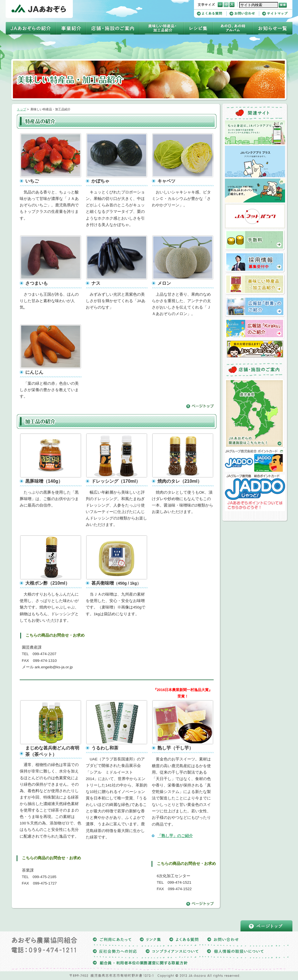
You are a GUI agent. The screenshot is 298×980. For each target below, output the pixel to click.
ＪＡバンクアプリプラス (255, 161)
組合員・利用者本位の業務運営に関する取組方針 (140, 964)
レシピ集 (198, 28)
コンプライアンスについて (172, 952)
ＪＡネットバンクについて (255, 191)
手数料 (255, 240)
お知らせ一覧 (273, 28)
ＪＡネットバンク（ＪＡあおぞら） (255, 216)
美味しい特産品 (162, 28)
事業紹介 (71, 28)
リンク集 (150, 940)
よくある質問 (212, 14)
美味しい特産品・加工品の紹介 (255, 284)
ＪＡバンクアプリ (255, 132)
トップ (22, 109)
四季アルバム (233, 28)
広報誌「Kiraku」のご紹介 (255, 329)
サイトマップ (275, 14)
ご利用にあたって (112, 940)
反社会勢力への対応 (115, 952)
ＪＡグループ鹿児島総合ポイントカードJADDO (255, 460)
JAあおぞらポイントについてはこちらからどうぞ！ (255, 493)
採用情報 (255, 262)
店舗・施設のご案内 (113, 28)
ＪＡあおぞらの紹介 (31, 28)
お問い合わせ (244, 14)
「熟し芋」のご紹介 (175, 836)
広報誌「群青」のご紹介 (255, 307)
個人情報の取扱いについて (235, 952)
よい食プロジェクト (255, 349)
